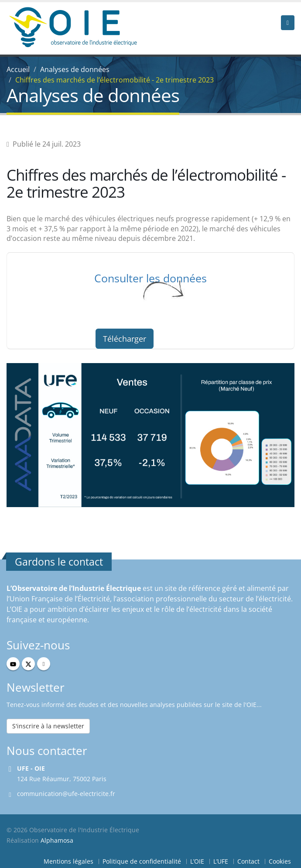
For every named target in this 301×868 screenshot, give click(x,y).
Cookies (280, 861)
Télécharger (125, 339)
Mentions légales (68, 861)
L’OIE (197, 861)
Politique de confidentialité (142, 861)
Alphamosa (57, 840)
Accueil (18, 69)
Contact (248, 861)
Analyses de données (75, 69)
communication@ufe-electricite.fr (66, 794)
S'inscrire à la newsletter (48, 726)
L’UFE (221, 861)
